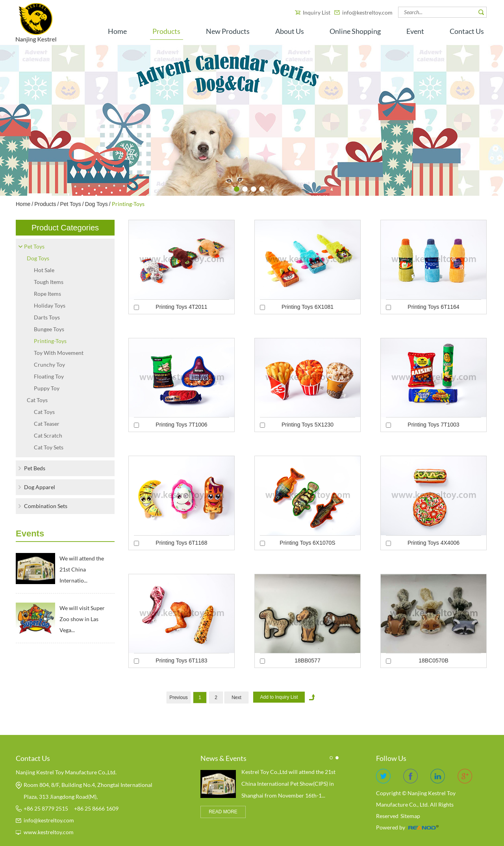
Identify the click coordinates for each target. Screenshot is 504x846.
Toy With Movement (59, 353)
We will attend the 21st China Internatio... (82, 569)
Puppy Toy (47, 388)
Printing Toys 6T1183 (181, 660)
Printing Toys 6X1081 (308, 307)
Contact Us (467, 31)
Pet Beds (35, 468)
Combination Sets (46, 506)
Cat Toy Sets (49, 447)
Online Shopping (355, 31)
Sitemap (410, 816)
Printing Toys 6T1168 (181, 543)
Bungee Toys (49, 329)
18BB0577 (307, 660)
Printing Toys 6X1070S (307, 543)
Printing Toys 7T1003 (433, 425)
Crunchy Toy (49, 365)
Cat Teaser (47, 424)
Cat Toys (37, 400)
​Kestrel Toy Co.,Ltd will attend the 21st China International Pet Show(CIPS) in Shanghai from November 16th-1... (288, 784)
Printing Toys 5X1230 (308, 425)
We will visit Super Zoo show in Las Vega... (82, 619)
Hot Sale (44, 270)
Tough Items (49, 282)
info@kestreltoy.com (367, 12)
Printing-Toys (128, 204)
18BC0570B (434, 660)
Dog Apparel (40, 487)
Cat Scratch (48, 435)
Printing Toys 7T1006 (181, 425)
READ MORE (223, 812)
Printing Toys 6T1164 (433, 307)
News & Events (223, 758)
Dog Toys (96, 204)
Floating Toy (49, 376)
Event (415, 31)
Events (30, 533)
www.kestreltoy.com (49, 832)
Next (236, 698)
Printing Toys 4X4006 (434, 543)
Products (166, 31)
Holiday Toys (50, 305)
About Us (290, 31)
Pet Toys (70, 204)
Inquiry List (317, 12)
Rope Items (47, 294)
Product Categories (65, 228)
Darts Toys (47, 317)
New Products (228, 31)
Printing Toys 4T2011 (181, 307)
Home (117, 31)
